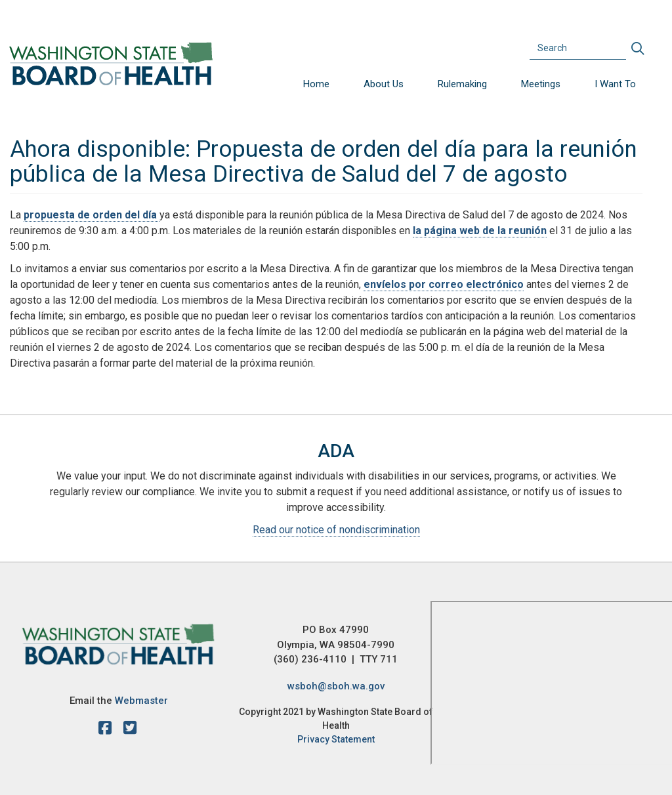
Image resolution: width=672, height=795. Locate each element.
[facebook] (108, 730)
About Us (384, 84)
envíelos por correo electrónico (444, 284)
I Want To (615, 84)
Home (316, 84)
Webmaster (141, 701)
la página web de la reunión (480, 231)
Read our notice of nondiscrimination (336, 530)
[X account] (130, 730)
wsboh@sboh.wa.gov (336, 686)
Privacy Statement (336, 739)
